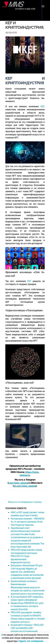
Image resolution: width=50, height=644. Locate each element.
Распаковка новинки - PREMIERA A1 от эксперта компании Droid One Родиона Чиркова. (28, 522)
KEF (42, 106)
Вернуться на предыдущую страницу (25, 502)
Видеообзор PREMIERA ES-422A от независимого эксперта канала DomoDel (27, 606)
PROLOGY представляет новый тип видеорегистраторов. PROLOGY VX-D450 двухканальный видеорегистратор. (26, 556)
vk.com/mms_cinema (25, 486)
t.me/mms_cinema (18, 483)
